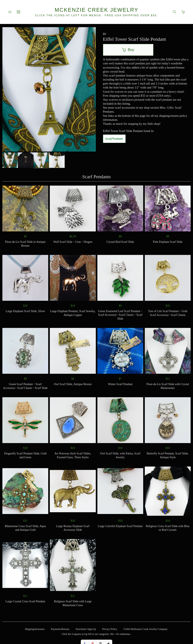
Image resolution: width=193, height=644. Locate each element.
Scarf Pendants (114, 139)
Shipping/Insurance (35, 629)
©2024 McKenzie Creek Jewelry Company (146, 629)
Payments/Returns (60, 629)
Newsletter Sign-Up (86, 629)
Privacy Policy (110, 629)
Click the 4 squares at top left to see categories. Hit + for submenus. (96, 634)
